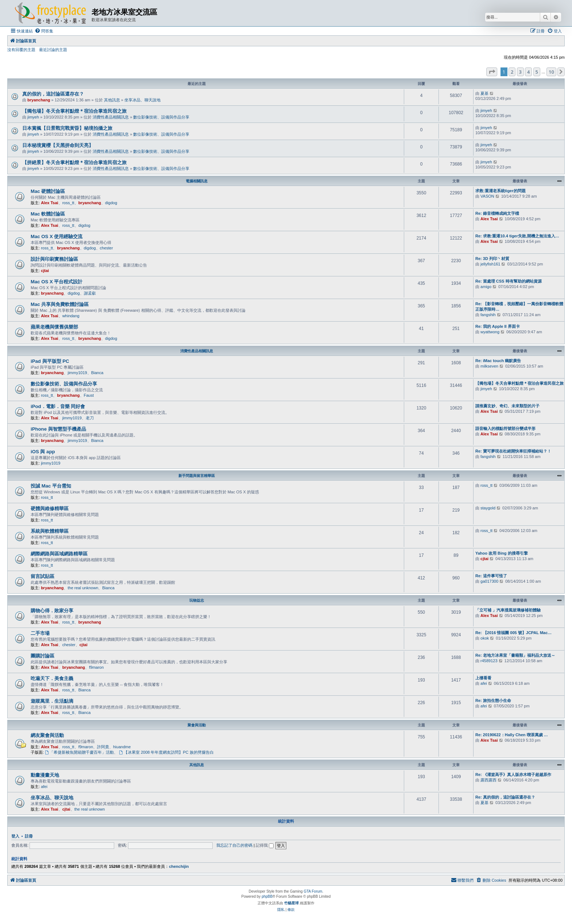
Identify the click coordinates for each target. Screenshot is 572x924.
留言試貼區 (42, 576)
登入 (15, 836)
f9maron (96, 667)
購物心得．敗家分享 (52, 611)
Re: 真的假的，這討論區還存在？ (505, 797)
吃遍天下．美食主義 (52, 678)
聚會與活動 (197, 725)
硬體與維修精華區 (50, 508)
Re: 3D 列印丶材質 (492, 259)
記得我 (265, 845)
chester (107, 248)
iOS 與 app (43, 452)
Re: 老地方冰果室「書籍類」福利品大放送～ (515, 655)
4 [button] (528, 72)
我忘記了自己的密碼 (234, 845)
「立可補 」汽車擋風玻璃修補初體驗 (508, 610)
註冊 (29, 836)
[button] (492, 72)
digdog (111, 203)
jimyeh (33, 117)
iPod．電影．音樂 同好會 (58, 406)
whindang (71, 316)
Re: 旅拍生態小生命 (493, 700)
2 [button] (512, 72)
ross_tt (68, 203)
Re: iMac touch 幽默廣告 (498, 361)
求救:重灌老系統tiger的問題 (500, 191)
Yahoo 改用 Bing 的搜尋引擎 (502, 553)
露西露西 (488, 780)
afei (484, 683)
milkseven (489, 366)
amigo (486, 287)
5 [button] (537, 72)
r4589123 (489, 661)
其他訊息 (112, 100)
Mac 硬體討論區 (48, 191)
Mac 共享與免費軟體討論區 (60, 304)
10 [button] (551, 72)
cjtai (45, 271)
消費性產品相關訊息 (111, 117)
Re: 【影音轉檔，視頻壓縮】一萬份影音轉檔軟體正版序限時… (519, 306)
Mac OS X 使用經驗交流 (57, 236)
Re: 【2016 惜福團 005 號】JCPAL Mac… (513, 633)
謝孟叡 (90, 293)
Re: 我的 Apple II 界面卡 (498, 326)
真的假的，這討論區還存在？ (53, 94)
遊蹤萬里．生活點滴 (52, 701)
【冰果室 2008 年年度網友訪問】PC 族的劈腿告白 (166, 752)
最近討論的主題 (53, 50)
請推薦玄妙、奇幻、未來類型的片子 (507, 406)
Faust (89, 395)
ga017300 (489, 581)
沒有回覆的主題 (21, 50)
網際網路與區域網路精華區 (59, 554)
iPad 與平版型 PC (50, 361)
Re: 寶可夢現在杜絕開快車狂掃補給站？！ (513, 451)
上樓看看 (483, 678)
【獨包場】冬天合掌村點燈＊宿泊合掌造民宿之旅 (74, 111)
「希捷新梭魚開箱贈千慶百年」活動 (79, 752)
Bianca (97, 373)
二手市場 (40, 633)
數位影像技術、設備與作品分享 (161, 117)
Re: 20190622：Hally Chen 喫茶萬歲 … (512, 735)
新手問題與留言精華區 (197, 476)
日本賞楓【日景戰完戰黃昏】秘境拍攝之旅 (67, 128)
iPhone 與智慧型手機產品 (58, 429)
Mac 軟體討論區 (48, 214)
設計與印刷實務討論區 (54, 259)
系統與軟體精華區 (50, 531)
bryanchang (39, 100)
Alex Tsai (50, 203)
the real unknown (83, 588)
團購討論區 (42, 656)
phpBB (267, 896)
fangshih (488, 315)
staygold (488, 508)
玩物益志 (197, 600)
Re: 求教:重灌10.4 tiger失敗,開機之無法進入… (517, 236)
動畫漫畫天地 (45, 775)
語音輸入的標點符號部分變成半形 (505, 428)
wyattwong (490, 332)
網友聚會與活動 (47, 735)
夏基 (484, 93)
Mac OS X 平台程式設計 (57, 282)
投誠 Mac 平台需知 (51, 486)
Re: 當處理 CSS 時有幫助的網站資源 (509, 281)
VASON (487, 196)
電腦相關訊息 (197, 181)
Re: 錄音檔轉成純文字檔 (497, 213)
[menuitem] (44, 31)
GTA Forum (313, 891)
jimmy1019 (77, 373)
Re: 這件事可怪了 (491, 576)
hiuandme (122, 747)
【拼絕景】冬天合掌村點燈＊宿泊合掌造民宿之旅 (74, 162)
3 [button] (520, 72)
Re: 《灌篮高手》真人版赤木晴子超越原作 (513, 774)
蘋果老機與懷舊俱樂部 (54, 327)
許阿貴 (103, 747)
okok (485, 638)
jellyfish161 (490, 264)
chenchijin (179, 866)
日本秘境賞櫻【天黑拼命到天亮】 (58, 145)
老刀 (90, 418)
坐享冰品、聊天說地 (142, 100)
